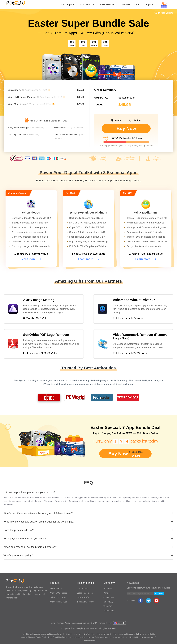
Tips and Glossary (85, 602)
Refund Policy (105, 623)
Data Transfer (107, 4)
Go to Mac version (164, 13)
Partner (107, 593)
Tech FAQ (108, 606)
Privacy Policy (63, 623)
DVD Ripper (68, 4)
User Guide (109, 611)
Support (149, 4)
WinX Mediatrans (17, 104)
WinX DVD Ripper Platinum (22, 97)
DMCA (94, 623)
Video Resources (85, 593)
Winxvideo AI (87, 4)
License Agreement (80, 623)
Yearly (116, 120)
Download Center (130, 4)
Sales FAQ (108, 602)
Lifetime (135, 120)
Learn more (31, 259)
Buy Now (126, 128)
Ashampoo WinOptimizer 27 (134, 300)
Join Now (159, 593)
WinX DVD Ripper (59, 593)
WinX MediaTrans (59, 602)
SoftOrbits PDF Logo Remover (46, 335)
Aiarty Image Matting (39, 300)
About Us (108, 588)
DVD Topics (82, 588)
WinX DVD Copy (58, 597)
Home (53, 623)
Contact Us (109, 597)
